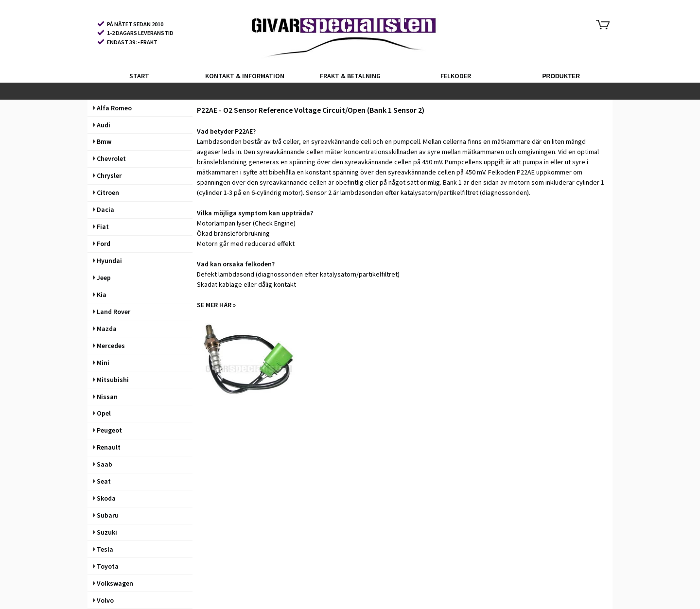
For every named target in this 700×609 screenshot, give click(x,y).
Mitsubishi (111, 380)
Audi (102, 125)
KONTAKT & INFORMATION (245, 76)
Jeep (102, 278)
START (139, 76)
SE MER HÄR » (216, 305)
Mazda (105, 329)
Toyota (106, 566)
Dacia (104, 209)
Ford (102, 244)
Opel (102, 413)
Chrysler (107, 175)
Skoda (104, 498)
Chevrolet (109, 158)
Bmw (102, 141)
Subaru (106, 515)
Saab (103, 464)
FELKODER (456, 76)
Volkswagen (113, 583)
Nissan (105, 397)
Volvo (103, 600)
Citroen (106, 192)
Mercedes (109, 346)
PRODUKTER (561, 76)
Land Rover (112, 312)
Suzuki (105, 532)
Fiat (101, 226)
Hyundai (107, 261)
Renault (107, 447)
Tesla (103, 549)
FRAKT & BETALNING (350, 76)
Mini (101, 363)
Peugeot (107, 430)
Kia (100, 295)
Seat (102, 481)
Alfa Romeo (112, 108)
